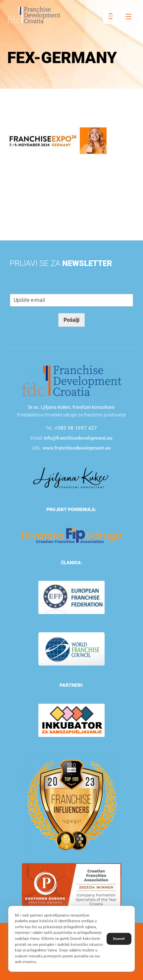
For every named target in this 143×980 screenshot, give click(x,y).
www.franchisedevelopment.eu (77, 448)
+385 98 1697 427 (76, 428)
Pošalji (71, 320)
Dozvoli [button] (119, 939)
